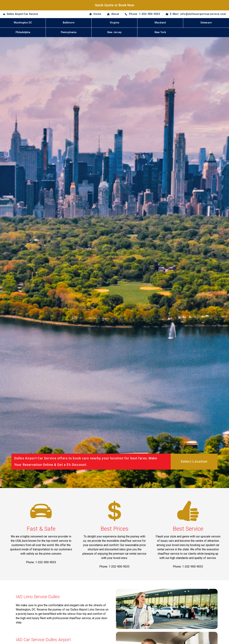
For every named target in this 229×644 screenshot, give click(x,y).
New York (160, 32)
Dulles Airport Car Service (22, 14)
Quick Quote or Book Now (114, 5)
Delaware (206, 23)
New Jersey (114, 32)
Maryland (160, 23)
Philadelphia (23, 32)
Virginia (114, 23)
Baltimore (69, 23)
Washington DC (23, 23)
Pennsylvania (69, 32)
